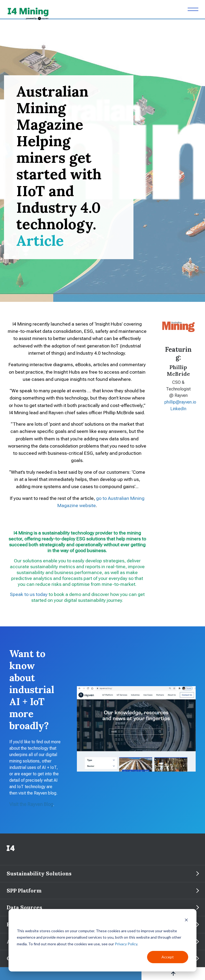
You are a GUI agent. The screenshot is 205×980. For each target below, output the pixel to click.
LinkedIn (178, 409)
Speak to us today (29, 594)
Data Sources (24, 907)
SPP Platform (25, 890)
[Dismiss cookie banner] (186, 921)
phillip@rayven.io (180, 402)
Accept (168, 957)
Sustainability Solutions (40, 873)
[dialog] (102, 940)
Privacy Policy (126, 944)
